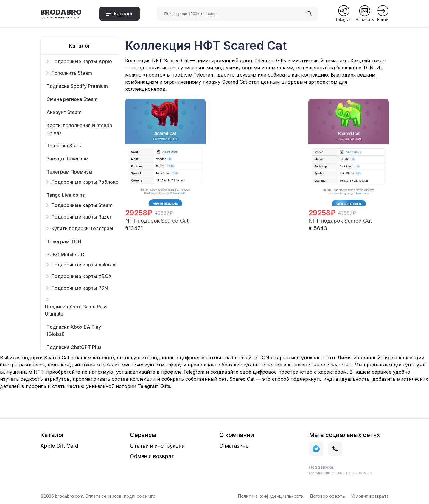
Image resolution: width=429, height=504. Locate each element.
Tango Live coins (66, 195)
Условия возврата (370, 496)
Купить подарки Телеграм (82, 228)
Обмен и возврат (152, 456)
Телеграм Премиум (69, 172)
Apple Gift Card (59, 446)
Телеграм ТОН (64, 241)
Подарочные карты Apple (82, 61)
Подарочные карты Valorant (84, 265)
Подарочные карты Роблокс (85, 182)
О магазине (234, 446)
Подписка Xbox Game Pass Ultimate (76, 310)
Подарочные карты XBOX (81, 276)
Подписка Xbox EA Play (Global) (74, 330)
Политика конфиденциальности (271, 496)
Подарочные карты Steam (82, 205)
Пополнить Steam (72, 73)
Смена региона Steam (72, 99)
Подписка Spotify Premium (77, 86)
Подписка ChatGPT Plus (74, 347)
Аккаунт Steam (64, 112)
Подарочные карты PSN (80, 288)
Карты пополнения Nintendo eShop (79, 129)
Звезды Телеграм (67, 159)
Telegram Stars (64, 146)
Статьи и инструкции (157, 446)
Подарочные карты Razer (81, 217)
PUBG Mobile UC (65, 255)
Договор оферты (327, 496)
